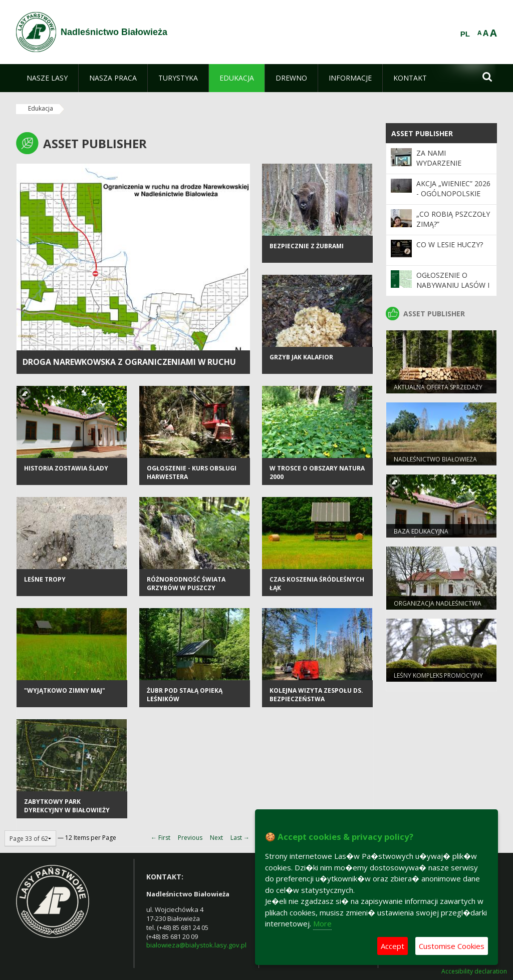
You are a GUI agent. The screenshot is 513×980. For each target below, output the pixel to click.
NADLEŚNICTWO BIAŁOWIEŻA (435, 459)
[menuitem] (47, 78)
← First (161, 838)
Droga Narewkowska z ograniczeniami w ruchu (129, 362)
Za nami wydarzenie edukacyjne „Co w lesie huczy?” (450, 168)
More (322, 923)
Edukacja (41, 108)
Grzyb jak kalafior (301, 357)
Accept (393, 946)
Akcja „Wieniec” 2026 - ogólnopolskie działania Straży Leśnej (453, 199)
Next (216, 838)
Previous (190, 838)
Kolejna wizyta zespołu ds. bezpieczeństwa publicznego (316, 699)
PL (465, 34)
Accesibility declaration (474, 971)
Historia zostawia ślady (66, 468)
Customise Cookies (452, 946)
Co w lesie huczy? (450, 244)
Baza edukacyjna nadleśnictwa (421, 536)
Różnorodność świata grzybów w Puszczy (186, 584)
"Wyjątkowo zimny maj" (65, 690)
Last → (240, 838)
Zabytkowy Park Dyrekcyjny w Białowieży (67, 806)
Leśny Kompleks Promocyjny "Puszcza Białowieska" (438, 680)
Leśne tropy (45, 579)
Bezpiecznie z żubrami (307, 246)
